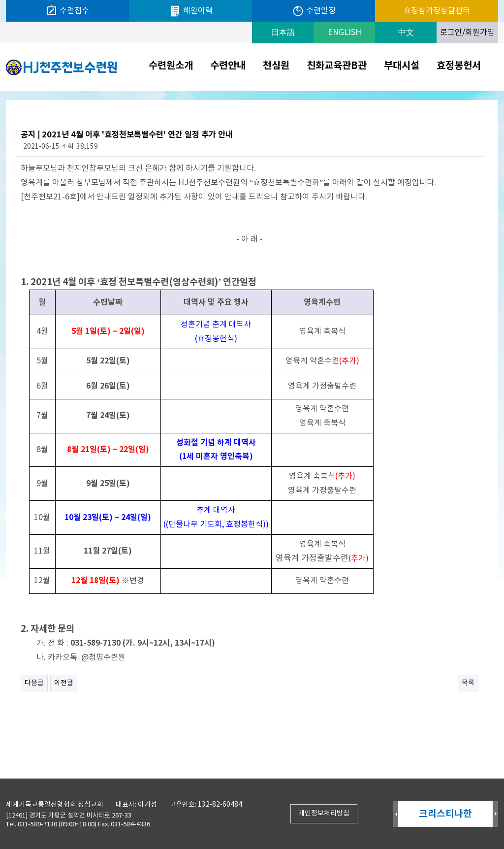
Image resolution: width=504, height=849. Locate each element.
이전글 (64, 683)
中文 (406, 33)
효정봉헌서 (459, 66)
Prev (395, 814)
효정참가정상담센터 (437, 11)
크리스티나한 (445, 814)
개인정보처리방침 (324, 814)
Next (495, 814)
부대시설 (402, 66)
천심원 (276, 66)
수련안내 (228, 66)
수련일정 (314, 11)
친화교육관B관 (337, 66)
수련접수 (67, 11)
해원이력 (191, 11)
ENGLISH (345, 33)
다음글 (34, 683)
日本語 (283, 33)
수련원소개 (171, 66)
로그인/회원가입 (467, 33)
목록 (468, 683)
